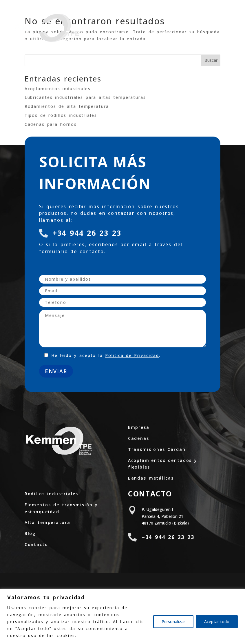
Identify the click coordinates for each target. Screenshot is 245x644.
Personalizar (173, 622)
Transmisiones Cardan (157, 449)
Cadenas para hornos (51, 124)
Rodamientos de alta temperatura (67, 106)
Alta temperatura (47, 522)
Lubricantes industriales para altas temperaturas (85, 97)
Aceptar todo (217, 622)
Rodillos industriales (51, 494)
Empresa (139, 427)
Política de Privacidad (132, 355)
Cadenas (139, 438)
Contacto (36, 544)
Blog (30, 533)
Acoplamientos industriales (58, 89)
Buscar (211, 60)
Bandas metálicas (151, 478)
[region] (122, 616)
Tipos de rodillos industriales (61, 115)
